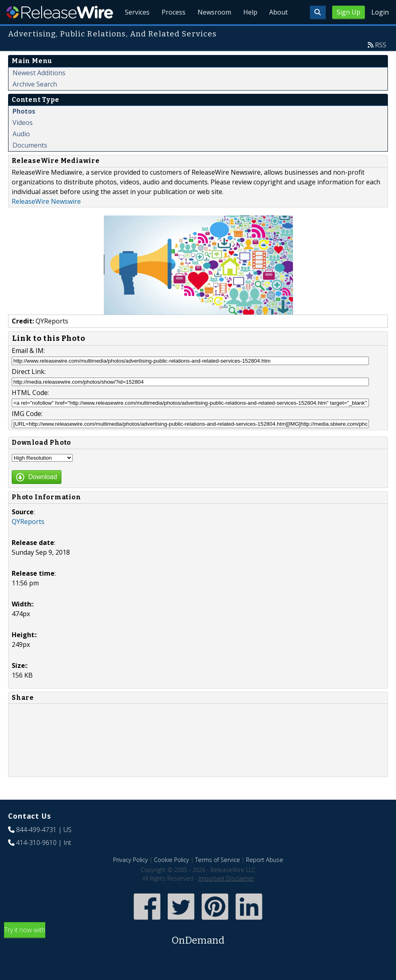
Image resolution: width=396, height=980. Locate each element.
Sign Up (349, 12)
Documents (30, 164)
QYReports (28, 540)
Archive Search (35, 103)
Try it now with (198, 955)
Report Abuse (265, 878)
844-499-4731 (36, 848)
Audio (21, 152)
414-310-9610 (36, 861)
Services (134, 32)
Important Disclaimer (226, 897)
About (278, 32)
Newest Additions (39, 91)
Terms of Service (218, 878)
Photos (24, 130)
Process (171, 32)
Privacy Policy (131, 878)
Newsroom (212, 32)
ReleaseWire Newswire (46, 220)
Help (249, 32)
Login (380, 12)
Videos (23, 141)
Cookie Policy (172, 878)
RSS (381, 63)
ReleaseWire (60, 12)
